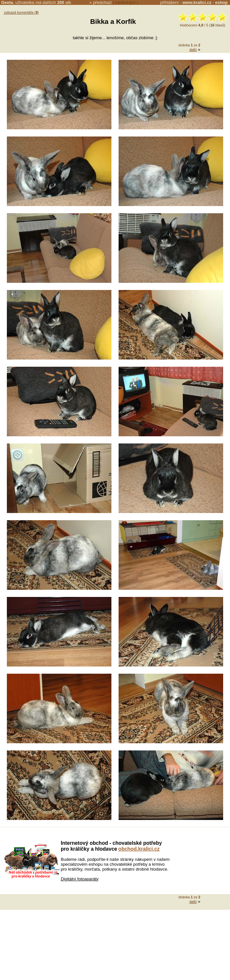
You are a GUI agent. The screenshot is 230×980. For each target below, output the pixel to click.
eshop (221, 2)
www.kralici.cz (197, 2)
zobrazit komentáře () (21, 12)
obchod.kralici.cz (139, 849)
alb (64, 2)
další (193, 50)
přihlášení (170, 2)
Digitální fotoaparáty (80, 879)
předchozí (102, 2)
